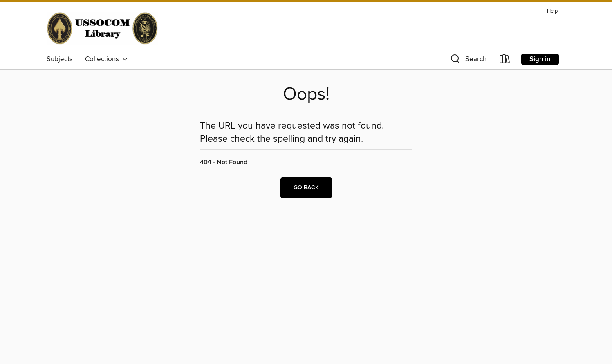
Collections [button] (106, 59)
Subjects (60, 59)
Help (552, 11)
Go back (306, 188)
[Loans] (505, 61)
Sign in (540, 59)
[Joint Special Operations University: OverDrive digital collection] (102, 28)
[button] (468, 61)
